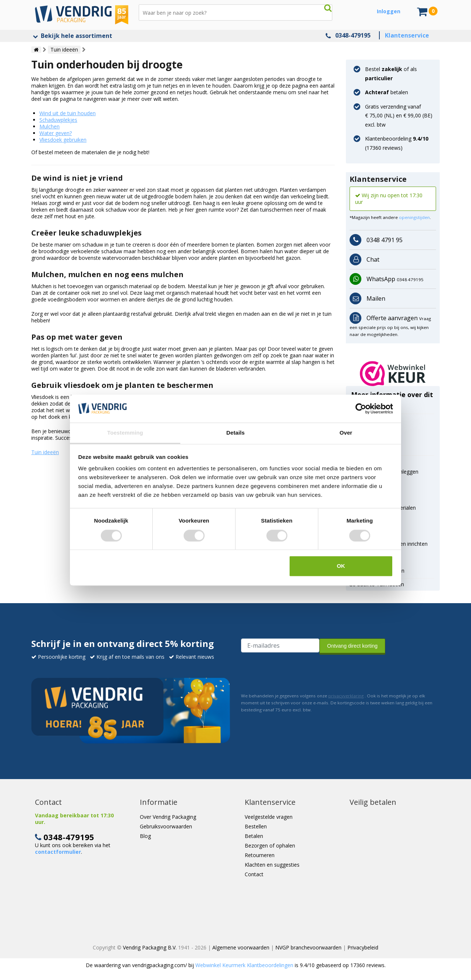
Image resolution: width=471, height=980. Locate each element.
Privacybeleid (363, 947)
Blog (145, 836)
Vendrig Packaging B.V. (150, 947)
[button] (393, 374)
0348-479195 (353, 35)
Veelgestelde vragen (269, 817)
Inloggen (389, 11)
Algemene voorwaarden (241, 947)
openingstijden (414, 217)
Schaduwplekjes (58, 120)
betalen (387, 92)
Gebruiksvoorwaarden (166, 826)
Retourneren (260, 855)
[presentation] (297, 672)
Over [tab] (346, 433)
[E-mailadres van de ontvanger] (280, 645)
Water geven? (56, 133)
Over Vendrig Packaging (168, 817)
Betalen (254, 836)
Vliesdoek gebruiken (63, 140)
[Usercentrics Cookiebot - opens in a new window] (361, 408)
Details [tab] (235, 433)
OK (341, 566)
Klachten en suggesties (272, 865)
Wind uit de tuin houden (68, 113)
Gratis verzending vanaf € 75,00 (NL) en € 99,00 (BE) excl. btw (399, 116)
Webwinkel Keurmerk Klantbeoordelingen (244, 965)
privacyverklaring (346, 696)
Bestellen (256, 826)
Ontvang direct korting (352, 646)
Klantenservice (407, 35)
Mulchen (49, 126)
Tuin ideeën (45, 452)
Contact (254, 874)
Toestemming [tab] (125, 433)
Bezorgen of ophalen (270, 845)
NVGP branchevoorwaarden (308, 947)
